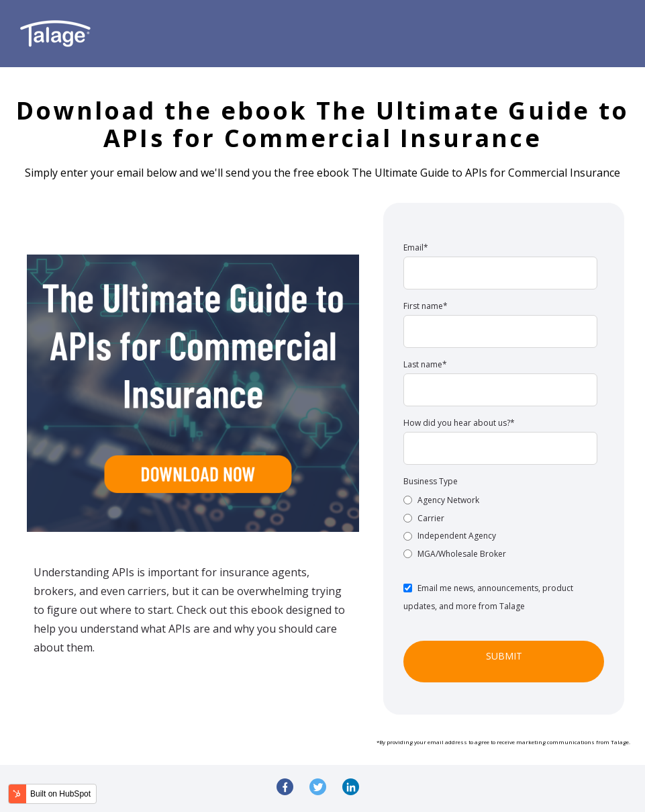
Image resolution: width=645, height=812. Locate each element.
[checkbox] (500, 526)
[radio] (500, 499)
